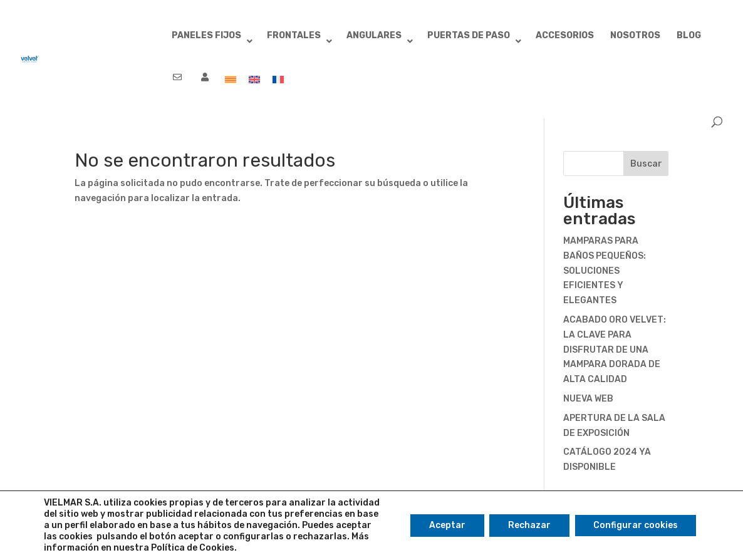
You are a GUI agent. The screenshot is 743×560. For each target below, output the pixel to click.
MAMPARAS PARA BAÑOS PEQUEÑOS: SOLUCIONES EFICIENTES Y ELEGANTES (605, 271)
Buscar (646, 164)
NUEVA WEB (588, 399)
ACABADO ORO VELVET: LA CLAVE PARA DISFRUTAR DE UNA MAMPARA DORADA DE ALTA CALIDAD (615, 350)
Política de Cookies (193, 548)
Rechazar (529, 525)
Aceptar (447, 525)
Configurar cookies (636, 525)
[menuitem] (231, 85)
